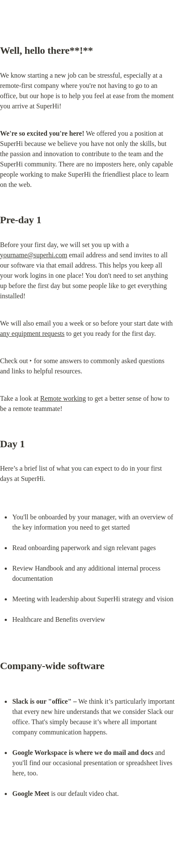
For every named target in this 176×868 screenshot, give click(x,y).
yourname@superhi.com (34, 255)
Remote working (63, 398)
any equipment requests (32, 334)
